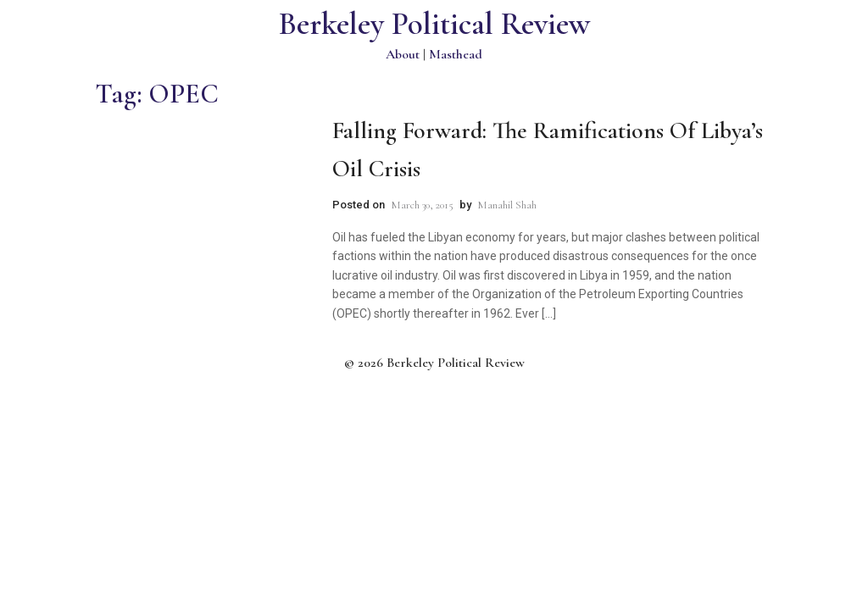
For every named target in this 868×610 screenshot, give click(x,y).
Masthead (456, 54)
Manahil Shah (507, 205)
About (403, 54)
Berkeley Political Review (434, 24)
